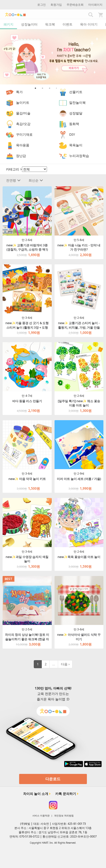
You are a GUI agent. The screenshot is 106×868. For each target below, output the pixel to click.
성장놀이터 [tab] (29, 24)
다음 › (65, 664)
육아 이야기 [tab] (89, 24)
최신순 (36, 180)
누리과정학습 (79, 156)
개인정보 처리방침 (64, 816)
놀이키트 (23, 103)
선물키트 (76, 92)
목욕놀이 (76, 145)
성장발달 (76, 113)
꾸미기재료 (24, 135)
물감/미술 (23, 113)
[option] (53, 57)
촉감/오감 (23, 124)
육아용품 (23, 145)
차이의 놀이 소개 (36, 794)
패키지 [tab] (8, 24)
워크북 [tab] (50, 24)
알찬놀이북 (77, 103)
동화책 (74, 124)
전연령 (13, 180)
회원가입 (56, 5)
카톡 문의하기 (66, 794)
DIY (72, 135)
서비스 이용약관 (41, 816)
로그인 (42, 5)
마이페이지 (95, 5)
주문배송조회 (75, 5)
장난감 (21, 156)
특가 (19, 92)
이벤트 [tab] (68, 24)
